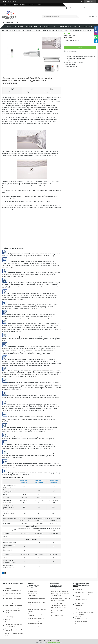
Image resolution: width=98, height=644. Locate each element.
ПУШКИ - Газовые (57, 613)
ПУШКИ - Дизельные (58, 610)
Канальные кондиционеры (13, 598)
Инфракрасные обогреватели (61, 598)
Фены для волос (33, 607)
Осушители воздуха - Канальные (81, 604)
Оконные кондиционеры (12, 608)
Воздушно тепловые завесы (60, 591)
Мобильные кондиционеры (13, 605)
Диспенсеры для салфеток (36, 618)
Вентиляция (78, 590)
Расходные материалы (35, 626)
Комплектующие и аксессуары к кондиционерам (15, 625)
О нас (54, 26)
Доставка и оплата (65, 26)
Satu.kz (58, 640)
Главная (8, 26)
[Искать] (76, 17)
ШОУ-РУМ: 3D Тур (89, 26)
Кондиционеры (44, 26)
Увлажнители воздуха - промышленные (82, 622)
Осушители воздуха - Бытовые (84, 592)
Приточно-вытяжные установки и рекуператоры (84, 613)
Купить (80, 48)
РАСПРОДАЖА (19, 26)
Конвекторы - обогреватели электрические (60, 595)
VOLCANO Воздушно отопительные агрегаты (59, 604)
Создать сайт (6, 1)
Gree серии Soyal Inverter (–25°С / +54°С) (19, 30)
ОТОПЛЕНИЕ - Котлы (57, 615)
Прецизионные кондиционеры (14, 622)
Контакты (77, 26)
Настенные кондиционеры (13, 591)
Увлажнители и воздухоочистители (81, 618)
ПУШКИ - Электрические (59, 608)
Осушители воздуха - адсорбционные (81, 609)
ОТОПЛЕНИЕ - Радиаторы (59, 618)
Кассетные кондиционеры (13, 596)
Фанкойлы (8, 588)
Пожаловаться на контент (55, 642)
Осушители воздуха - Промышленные (81, 600)
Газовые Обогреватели (59, 601)
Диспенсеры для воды (35, 623)
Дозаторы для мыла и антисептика (35, 595)
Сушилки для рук (33, 591)
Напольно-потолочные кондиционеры (12, 602)
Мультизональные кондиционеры (11, 616)
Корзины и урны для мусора (37, 621)
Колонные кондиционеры (13, 593)
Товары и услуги (31, 26)
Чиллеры (8, 619)
